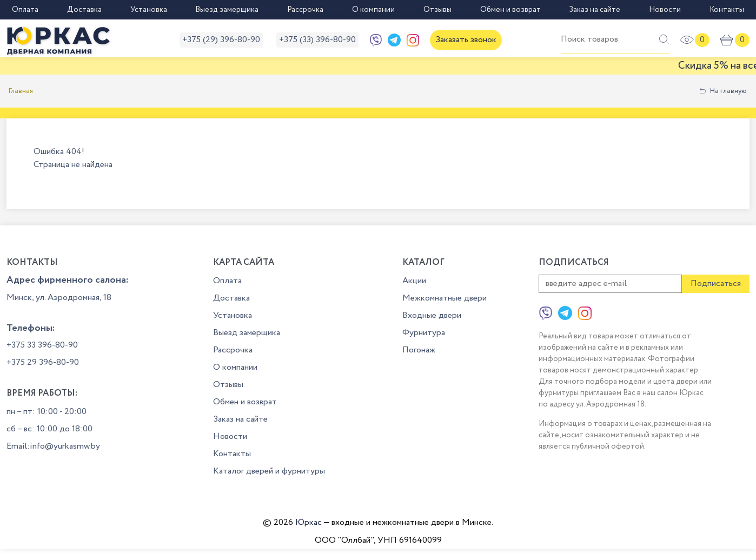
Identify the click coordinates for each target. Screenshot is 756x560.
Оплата (25, 10)
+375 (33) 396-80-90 (317, 40)
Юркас (309, 522)
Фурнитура (424, 333)
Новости (665, 10)
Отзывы (437, 10)
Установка (149, 10)
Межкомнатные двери (445, 298)
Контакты (727, 10)
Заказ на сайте (595, 10)
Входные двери (432, 315)
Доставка (84, 10)
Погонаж (419, 350)
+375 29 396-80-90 (43, 362)
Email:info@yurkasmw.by (53, 446)
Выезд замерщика (227, 10)
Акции (414, 281)
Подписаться (716, 284)
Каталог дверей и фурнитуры (269, 471)
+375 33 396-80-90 (42, 345)
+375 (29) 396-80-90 (221, 40)
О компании (373, 10)
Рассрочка (305, 10)
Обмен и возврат (510, 10)
